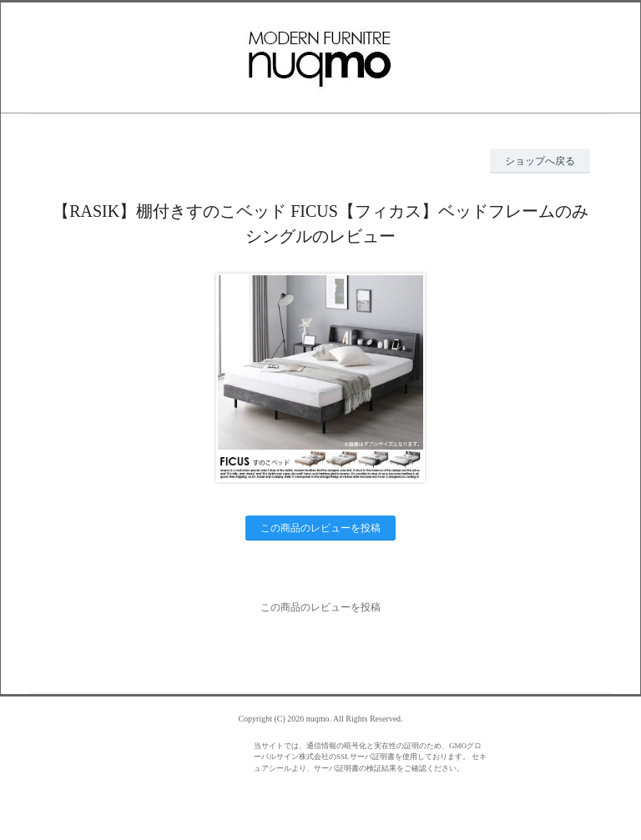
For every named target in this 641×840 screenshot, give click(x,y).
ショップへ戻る (540, 161)
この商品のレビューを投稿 (320, 528)
